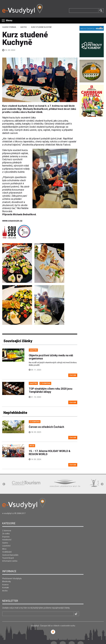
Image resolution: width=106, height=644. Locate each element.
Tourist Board (8, 558)
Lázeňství (6, 546)
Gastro (24, 27)
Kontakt (6, 588)
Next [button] (102, 484)
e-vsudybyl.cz (8, 513)
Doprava (6, 537)
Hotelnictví (7, 540)
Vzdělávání (7, 552)
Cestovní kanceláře (10, 555)
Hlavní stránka (9, 27)
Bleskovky (6, 581)
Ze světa (6, 534)
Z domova (7, 531)
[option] (26, 483)
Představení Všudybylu (12, 578)
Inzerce (5, 585)
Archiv (5, 591)
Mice (4, 549)
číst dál (73, 375)
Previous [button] (4, 484)
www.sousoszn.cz (12, 221)
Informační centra (10, 561)
